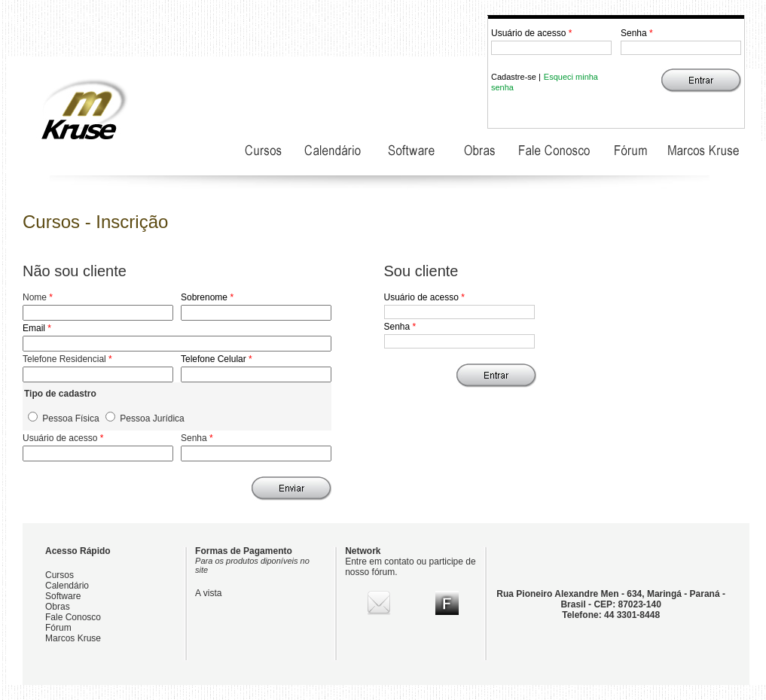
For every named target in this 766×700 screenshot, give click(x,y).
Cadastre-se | (516, 77)
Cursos (60, 575)
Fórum (58, 628)
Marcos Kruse (73, 638)
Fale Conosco (73, 617)
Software (63, 596)
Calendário (67, 586)
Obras (58, 607)
